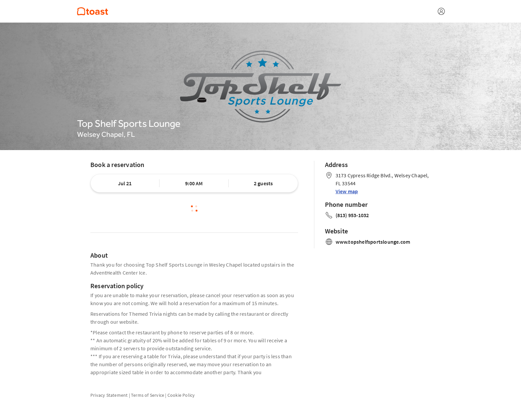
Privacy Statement (109, 395)
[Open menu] (441, 11)
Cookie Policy (181, 395)
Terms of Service (148, 395)
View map (347, 191)
